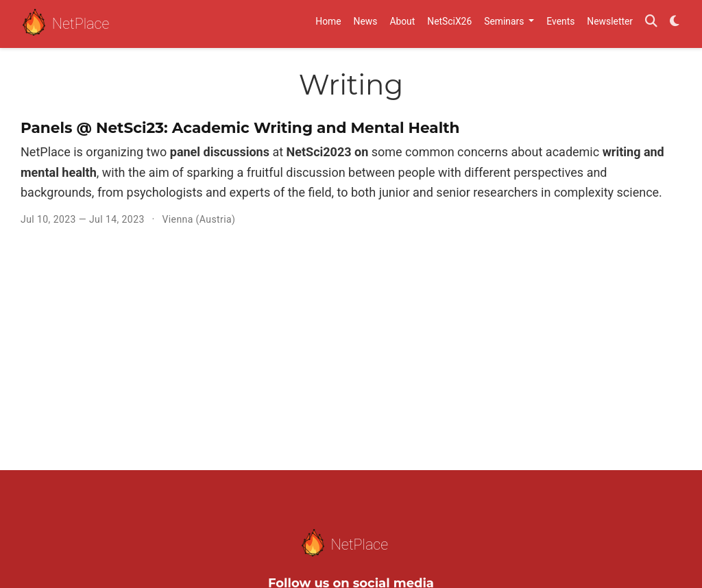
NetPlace (66, 24)
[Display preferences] (675, 24)
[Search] (651, 24)
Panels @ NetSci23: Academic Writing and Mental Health (240, 127)
